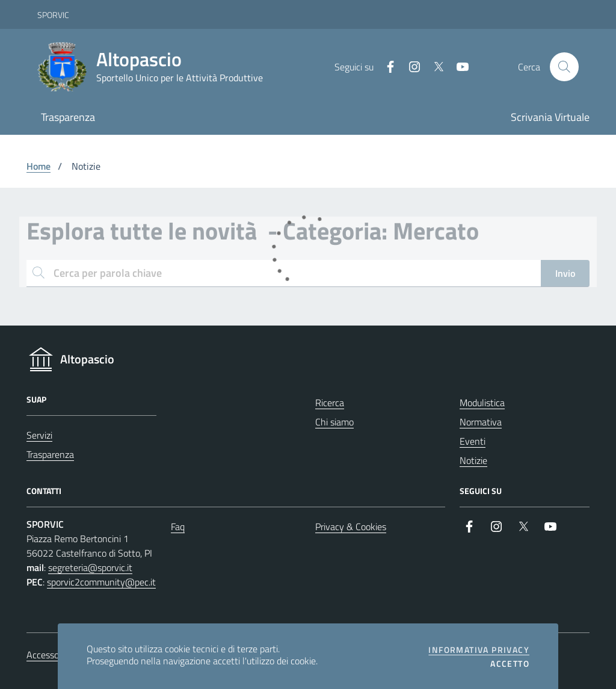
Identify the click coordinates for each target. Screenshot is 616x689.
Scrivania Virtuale (550, 117)
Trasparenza (68, 117)
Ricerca (330, 403)
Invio (565, 273)
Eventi (473, 441)
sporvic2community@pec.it (101, 582)
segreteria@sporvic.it (90, 567)
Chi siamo (334, 422)
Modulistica (482, 403)
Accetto (510, 664)
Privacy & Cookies (351, 527)
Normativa (481, 422)
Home (38, 166)
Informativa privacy (479, 650)
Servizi (39, 435)
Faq (178, 527)
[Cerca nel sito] (564, 67)
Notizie (473, 460)
